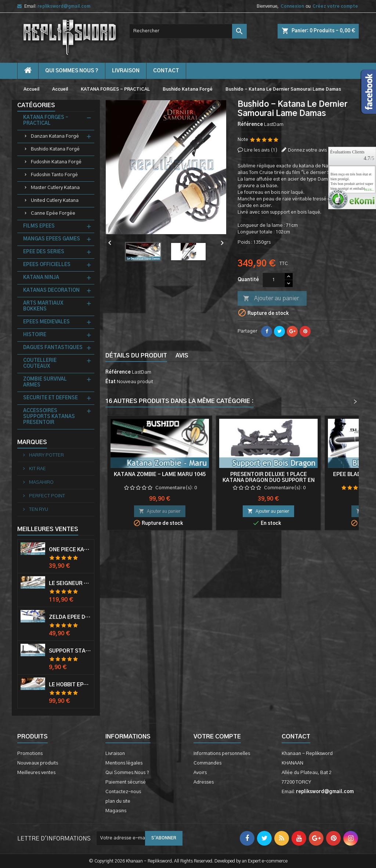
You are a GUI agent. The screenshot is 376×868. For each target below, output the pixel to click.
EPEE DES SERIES (44, 252)
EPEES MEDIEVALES (46, 322)
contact (166, 71)
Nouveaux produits (38, 763)
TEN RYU (38, 510)
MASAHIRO (41, 482)
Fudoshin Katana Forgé (56, 162)
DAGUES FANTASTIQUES (53, 348)
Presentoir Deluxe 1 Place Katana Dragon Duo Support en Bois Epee (269, 480)
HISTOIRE (35, 335)
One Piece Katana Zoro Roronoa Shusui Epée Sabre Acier (70, 550)
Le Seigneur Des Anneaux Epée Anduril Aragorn (70, 584)
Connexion (292, 6)
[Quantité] (274, 280)
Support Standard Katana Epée (70, 651)
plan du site (118, 801)
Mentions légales (124, 763)
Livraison (126, 71)
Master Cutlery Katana (55, 188)
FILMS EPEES (39, 226)
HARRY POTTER (46, 455)
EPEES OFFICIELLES (47, 265)
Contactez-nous (123, 792)
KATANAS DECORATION (51, 290)
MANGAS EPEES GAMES (52, 239)
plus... (369, 190)
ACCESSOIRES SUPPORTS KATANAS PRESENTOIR (49, 417)
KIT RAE (37, 469)
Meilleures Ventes (48, 529)
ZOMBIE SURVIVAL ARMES (45, 382)
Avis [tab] (182, 356)
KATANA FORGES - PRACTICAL (46, 121)
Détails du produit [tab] (136, 356)
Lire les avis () (261, 150)
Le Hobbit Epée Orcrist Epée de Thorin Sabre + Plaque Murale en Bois (70, 685)
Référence (250, 125)
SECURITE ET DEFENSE (50, 398)
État (111, 382)
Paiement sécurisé (126, 782)
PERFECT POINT (46, 496)
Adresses (204, 782)
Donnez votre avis (307, 150)
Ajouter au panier (271, 299)
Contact (296, 737)
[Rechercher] (188, 31)
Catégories (36, 105)
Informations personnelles (222, 754)
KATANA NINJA (41, 278)
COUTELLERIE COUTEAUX (40, 364)
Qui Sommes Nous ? (72, 71)
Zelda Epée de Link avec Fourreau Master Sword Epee (70, 617)
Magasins (116, 811)
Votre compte (217, 737)
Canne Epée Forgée (53, 213)
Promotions (30, 754)
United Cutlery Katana (55, 201)
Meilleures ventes (36, 773)
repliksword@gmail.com (64, 6)
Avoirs (200, 773)
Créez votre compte (335, 6)
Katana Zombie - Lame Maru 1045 (160, 475)
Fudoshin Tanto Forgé (54, 175)
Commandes (207, 763)
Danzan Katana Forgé (55, 136)
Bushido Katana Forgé (55, 149)
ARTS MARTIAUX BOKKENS (43, 306)
